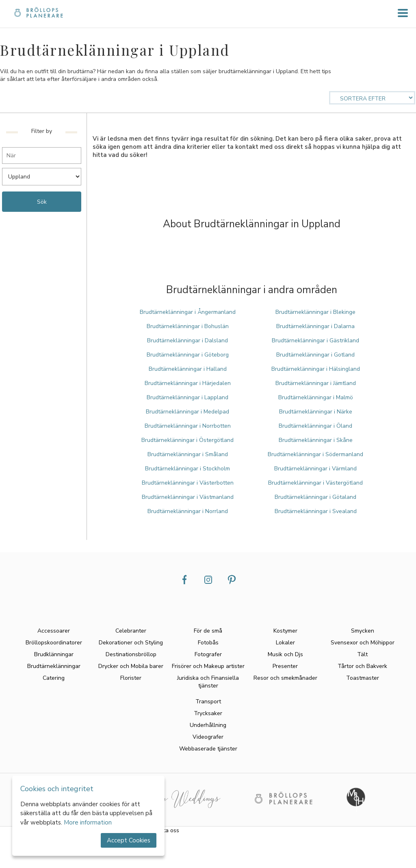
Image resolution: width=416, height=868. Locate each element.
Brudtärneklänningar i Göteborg (188, 355)
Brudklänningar (54, 654)
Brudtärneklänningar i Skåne (316, 440)
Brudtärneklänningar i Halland (188, 369)
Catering (54, 678)
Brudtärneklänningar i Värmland (315, 469)
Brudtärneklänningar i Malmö (316, 397)
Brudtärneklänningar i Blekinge (315, 312)
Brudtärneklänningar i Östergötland (187, 440)
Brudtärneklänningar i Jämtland (316, 383)
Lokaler (285, 643)
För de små (208, 631)
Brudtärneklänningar (54, 666)
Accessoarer (54, 631)
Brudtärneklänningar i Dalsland (187, 340)
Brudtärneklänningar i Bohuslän (188, 326)
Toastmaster (363, 678)
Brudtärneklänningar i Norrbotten (188, 426)
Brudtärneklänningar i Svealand (316, 511)
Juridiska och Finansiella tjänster (208, 682)
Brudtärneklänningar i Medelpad (187, 412)
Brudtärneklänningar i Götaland (315, 497)
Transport (208, 702)
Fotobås (208, 643)
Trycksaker (208, 713)
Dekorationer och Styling (131, 643)
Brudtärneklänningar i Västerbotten (188, 483)
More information (88, 822)
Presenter (285, 666)
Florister (131, 678)
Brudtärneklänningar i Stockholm (187, 469)
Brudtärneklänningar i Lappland (187, 397)
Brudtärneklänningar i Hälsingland (316, 369)
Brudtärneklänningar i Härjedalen (188, 383)
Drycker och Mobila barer (131, 666)
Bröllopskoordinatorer (54, 643)
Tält (362, 654)
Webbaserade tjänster (208, 749)
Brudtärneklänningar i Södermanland (315, 454)
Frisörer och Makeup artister (208, 666)
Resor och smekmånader (285, 678)
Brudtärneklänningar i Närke (316, 412)
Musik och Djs (285, 654)
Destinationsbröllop (131, 654)
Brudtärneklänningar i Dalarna (315, 326)
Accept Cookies (129, 840)
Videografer (208, 737)
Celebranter (131, 631)
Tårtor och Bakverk (362, 666)
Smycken (363, 631)
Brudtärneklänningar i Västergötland (315, 483)
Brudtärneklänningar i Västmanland (188, 497)
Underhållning (208, 725)
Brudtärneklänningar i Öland (315, 426)
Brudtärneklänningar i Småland (188, 454)
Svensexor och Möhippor (363, 643)
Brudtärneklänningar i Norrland (188, 511)
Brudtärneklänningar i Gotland (315, 355)
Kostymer (285, 631)
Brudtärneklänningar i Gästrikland (315, 340)
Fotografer (208, 654)
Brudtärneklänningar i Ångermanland (188, 312)
